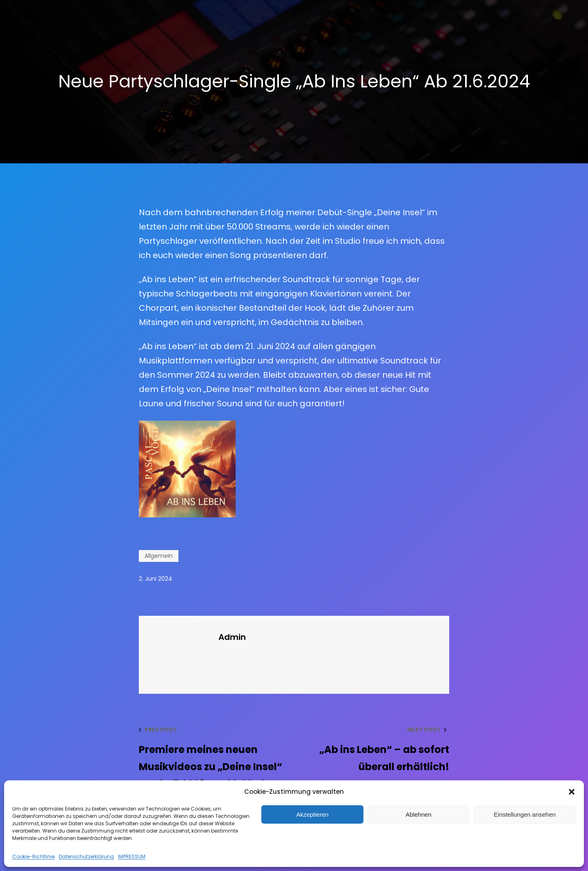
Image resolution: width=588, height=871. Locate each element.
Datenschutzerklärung (86, 857)
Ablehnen (418, 814)
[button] (572, 792)
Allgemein (159, 556)
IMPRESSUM (132, 857)
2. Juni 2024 (156, 579)
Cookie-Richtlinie (33, 857)
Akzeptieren (312, 814)
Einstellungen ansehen (525, 814)
